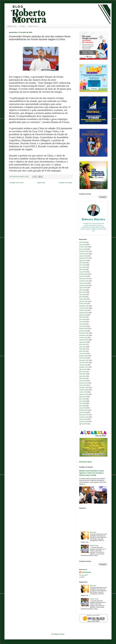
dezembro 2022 (84, 333)
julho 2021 (82, 372)
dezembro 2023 (84, 306)
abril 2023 (82, 324)
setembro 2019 (84, 422)
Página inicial (12, 26)
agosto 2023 (83, 315)
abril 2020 (82, 406)
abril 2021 (82, 378)
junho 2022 (82, 347)
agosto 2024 (83, 288)
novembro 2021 (84, 363)
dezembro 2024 (84, 279)
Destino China (94, 546)
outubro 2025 (83, 256)
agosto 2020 (83, 397)
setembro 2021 (84, 367)
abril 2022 (82, 351)
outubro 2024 (83, 283)
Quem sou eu (33, 26)
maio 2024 (82, 295)
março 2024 (83, 299)
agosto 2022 (83, 342)
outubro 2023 (83, 310)
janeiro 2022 (83, 358)
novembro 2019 (84, 417)
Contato (22, 26)
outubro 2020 (83, 392)
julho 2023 (82, 317)
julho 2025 (82, 263)
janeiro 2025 (83, 276)
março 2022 (83, 354)
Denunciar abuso (86, 462)
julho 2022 (82, 344)
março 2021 (83, 381)
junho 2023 (82, 319)
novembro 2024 (84, 281)
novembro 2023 (84, 308)
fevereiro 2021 (83, 383)
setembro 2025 (84, 258)
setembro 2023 (84, 313)
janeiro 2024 (83, 304)
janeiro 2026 (83, 249)
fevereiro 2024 (83, 301)
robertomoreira (86, 572)
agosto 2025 (83, 261)
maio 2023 (82, 322)
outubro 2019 (83, 419)
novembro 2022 (84, 335)
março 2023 (83, 326)
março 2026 (83, 245)
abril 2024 (82, 297)
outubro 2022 (83, 338)
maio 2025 (82, 267)
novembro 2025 (84, 254)
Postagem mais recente (17, 183)
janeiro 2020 (83, 412)
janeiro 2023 (83, 331)
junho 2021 (82, 374)
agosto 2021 (83, 369)
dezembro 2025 (84, 251)
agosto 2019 (83, 424)
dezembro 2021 (84, 360)
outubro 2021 (83, 365)
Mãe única (93, 532)
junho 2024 (82, 292)
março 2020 (83, 408)
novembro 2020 (84, 390)
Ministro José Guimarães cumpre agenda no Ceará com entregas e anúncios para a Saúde (92, 473)
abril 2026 (82, 242)
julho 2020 (82, 399)
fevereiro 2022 (83, 356)
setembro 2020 (84, 394)
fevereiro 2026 (83, 247)
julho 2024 (82, 290)
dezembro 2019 (84, 415)
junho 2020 (82, 401)
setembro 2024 (84, 285)
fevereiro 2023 (83, 329)
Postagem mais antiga (65, 183)
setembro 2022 (84, 340)
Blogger (62, 634)
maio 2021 (82, 376)
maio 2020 (82, 403)
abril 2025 (82, 270)
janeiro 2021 (83, 385)
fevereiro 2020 (83, 410)
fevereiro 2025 (83, 274)
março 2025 (83, 272)
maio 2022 (82, 349)
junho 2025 (82, 265)
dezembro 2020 (84, 388)
